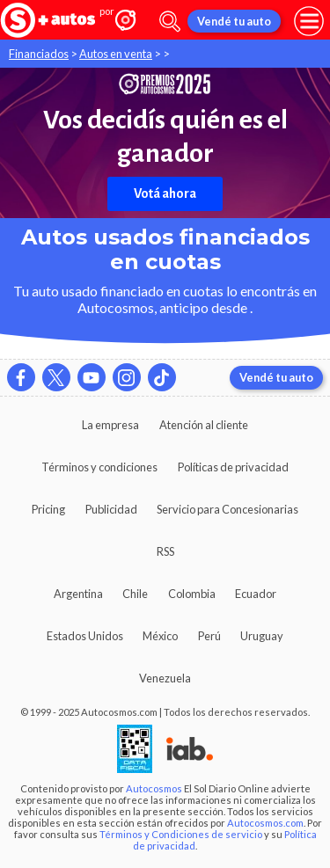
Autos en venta (116, 54)
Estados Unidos (85, 636)
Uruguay (262, 636)
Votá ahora (165, 193)
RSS (165, 551)
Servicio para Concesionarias (227, 509)
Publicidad (111, 509)
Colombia (192, 594)
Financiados (39, 54)
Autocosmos (154, 788)
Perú (209, 636)
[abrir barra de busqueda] (170, 22)
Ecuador (256, 594)
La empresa (110, 425)
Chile (135, 594)
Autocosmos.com (265, 823)
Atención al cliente (204, 425)
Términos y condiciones (99, 467)
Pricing (48, 509)
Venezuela (165, 678)
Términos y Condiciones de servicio (181, 834)
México (160, 636)
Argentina (78, 594)
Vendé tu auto (234, 21)
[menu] (309, 21)
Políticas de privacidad (233, 467)
